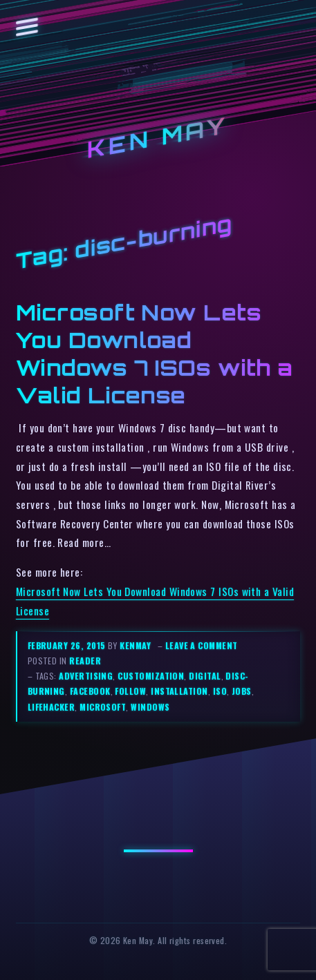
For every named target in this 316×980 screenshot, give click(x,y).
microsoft (103, 707)
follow (130, 691)
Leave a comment (202, 645)
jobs (242, 691)
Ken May (158, 138)
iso (220, 691)
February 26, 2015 (68, 645)
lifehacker (52, 707)
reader (85, 661)
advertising (86, 676)
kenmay (135, 645)
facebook (90, 691)
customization (151, 676)
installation (179, 691)
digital (205, 676)
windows (150, 707)
